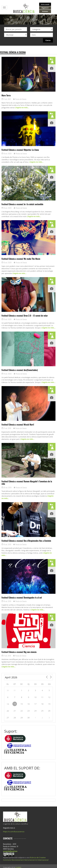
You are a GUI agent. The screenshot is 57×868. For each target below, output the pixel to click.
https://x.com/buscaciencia (14, 832)
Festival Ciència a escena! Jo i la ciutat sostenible (22, 204)
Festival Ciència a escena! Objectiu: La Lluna (20, 150)
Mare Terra (6, 95)
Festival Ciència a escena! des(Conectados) (20, 370)
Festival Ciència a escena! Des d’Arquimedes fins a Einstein (26, 541)
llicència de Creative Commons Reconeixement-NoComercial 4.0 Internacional (26, 859)
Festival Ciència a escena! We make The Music (21, 259)
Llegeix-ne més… (22, 108)
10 (35, 697)
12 (49, 697)
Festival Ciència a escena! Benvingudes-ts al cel (22, 597)
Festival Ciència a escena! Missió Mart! (18, 424)
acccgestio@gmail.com (10, 851)
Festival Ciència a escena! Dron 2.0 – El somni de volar (25, 315)
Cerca (48, 40)
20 (8, 711)
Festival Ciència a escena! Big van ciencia (19, 652)
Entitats (45, 11)
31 (15, 690)
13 (8, 704)
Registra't (45, 8)
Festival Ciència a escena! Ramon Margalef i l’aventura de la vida (27, 482)
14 (15, 704)
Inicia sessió (45, 4)
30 (8, 690)
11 (42, 697)
